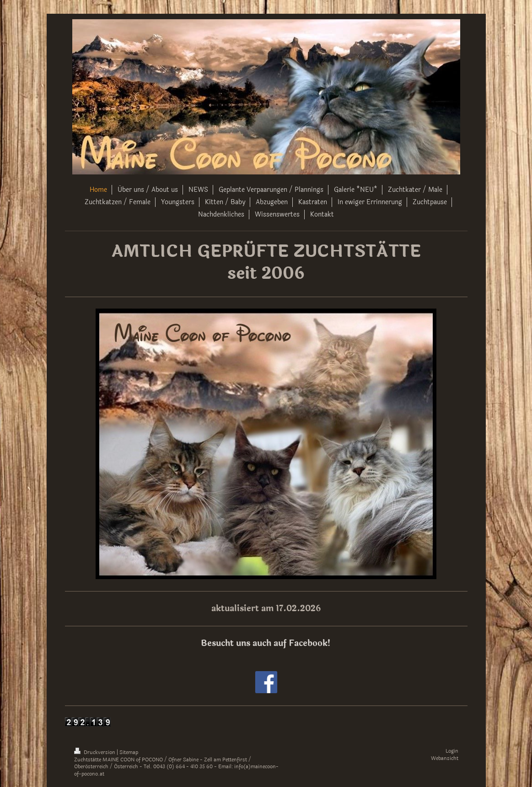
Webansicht (445, 758)
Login (452, 751)
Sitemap (129, 752)
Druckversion (95, 752)
